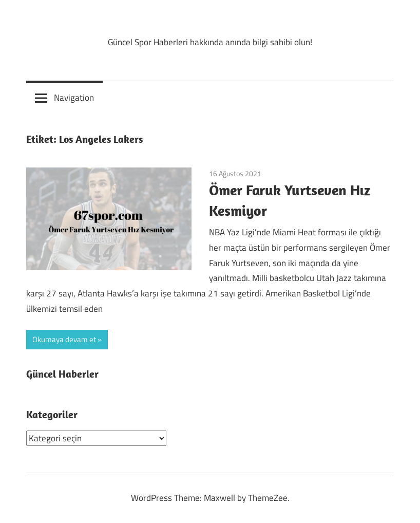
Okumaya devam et (64, 339)
